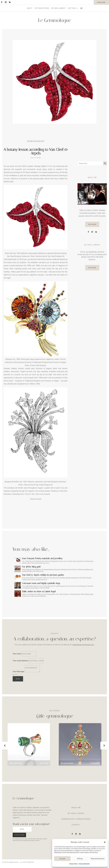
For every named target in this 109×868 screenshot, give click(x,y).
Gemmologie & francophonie (76, 819)
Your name (17, 654)
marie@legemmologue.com (83, 645)
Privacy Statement (84, 864)
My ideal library (58, 8)
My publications (42, 8)
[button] (105, 842)
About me (76, 808)
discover (92, 224)
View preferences (98, 859)
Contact (76, 825)
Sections (72, 8)
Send (18, 679)
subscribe (101, 2)
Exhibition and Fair (36, 141)
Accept (62, 859)
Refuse (80, 859)
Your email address (20, 661)
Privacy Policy (73, 864)
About (30, 8)
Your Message (18, 671)
